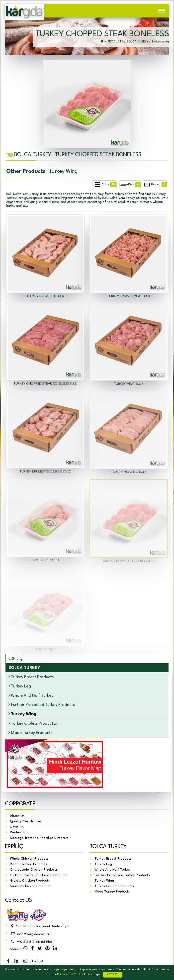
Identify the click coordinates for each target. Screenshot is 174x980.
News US (17, 827)
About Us (17, 816)
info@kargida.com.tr (30, 934)
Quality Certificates (26, 822)
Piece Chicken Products (29, 864)
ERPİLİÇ (15, 659)
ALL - (105, 185)
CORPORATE (20, 804)
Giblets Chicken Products (30, 881)
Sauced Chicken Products (30, 886)
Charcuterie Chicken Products (34, 870)
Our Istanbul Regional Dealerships (39, 927)
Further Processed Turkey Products (42, 705)
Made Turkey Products (30, 733)
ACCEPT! (113, 975)
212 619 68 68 (31, 942)
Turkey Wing (104, 881)
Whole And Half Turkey (31, 695)
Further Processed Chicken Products (39, 875)
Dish (130, 185)
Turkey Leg (20, 686)
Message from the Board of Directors (39, 838)
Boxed (155, 185)
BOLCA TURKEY (108, 847)
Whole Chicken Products (29, 859)
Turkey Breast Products (31, 677)
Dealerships (19, 833)
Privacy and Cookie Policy (75, 975)
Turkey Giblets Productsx (33, 723)
